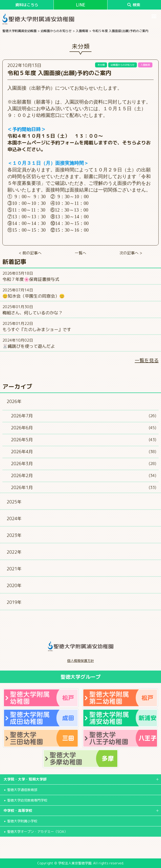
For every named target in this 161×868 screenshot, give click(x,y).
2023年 (14, 535)
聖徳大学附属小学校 (22, 821)
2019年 (14, 602)
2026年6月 (22, 428)
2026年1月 (22, 488)
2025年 (14, 502)
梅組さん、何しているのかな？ (32, 313)
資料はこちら (27, 5)
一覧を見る (147, 360)
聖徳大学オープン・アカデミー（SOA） (37, 832)
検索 (134, 5)
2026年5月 (22, 440)
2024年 (14, 519)
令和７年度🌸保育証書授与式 (31, 279)
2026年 (14, 401)
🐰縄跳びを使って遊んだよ (29, 346)
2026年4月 (22, 452)
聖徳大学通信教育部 (22, 790)
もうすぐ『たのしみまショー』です (37, 330)
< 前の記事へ (30, 253)
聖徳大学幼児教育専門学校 (27, 800)
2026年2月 (22, 476)
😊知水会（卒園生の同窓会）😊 (33, 296)
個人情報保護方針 (80, 661)
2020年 (14, 586)
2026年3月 (22, 464)
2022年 (14, 552)
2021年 (14, 569)
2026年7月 (22, 416)
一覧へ (80, 253)
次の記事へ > (131, 253)
